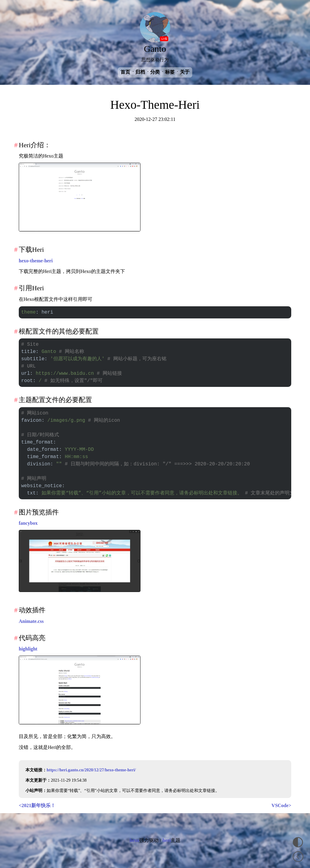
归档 (140, 72)
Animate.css (31, 621)
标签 (170, 72)
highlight (28, 649)
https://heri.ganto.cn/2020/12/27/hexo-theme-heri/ (91, 770)
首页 (125, 72)
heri (167, 840)
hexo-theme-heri (36, 261)
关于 (185, 72)
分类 (155, 72)
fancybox (28, 523)
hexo (134, 840)
